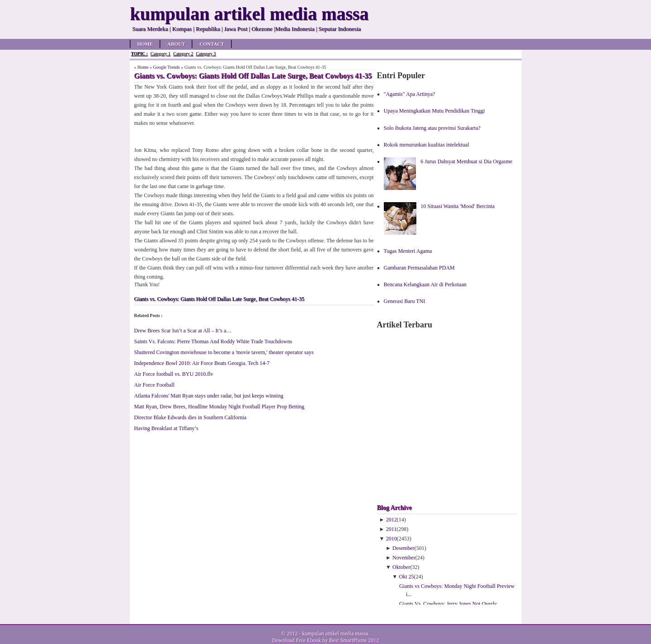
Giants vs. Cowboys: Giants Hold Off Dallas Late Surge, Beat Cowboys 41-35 (219, 299)
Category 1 (160, 54)
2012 (392, 520)
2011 (392, 529)
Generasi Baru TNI (405, 301)
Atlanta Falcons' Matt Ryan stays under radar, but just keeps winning (209, 396)
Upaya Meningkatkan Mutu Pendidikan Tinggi (434, 111)
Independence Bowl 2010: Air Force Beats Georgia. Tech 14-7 (202, 363)
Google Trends (166, 67)
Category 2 (183, 54)
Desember (403, 548)
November (404, 558)
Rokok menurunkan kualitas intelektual (427, 145)
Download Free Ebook (297, 640)
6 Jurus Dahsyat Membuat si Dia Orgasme (466, 161)
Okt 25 (407, 577)
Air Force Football (154, 385)
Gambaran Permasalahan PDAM (419, 268)
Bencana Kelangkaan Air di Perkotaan (425, 284)
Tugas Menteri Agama (408, 251)
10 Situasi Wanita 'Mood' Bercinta (458, 206)
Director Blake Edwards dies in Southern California (191, 417)
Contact (212, 44)
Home (145, 44)
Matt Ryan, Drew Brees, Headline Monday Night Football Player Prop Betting (219, 407)
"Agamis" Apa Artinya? (410, 94)
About (176, 44)
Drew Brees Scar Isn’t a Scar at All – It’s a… (183, 331)
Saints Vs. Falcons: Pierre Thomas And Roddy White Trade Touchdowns (213, 341)
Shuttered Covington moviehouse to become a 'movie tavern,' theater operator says (224, 352)
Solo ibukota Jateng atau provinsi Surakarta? (432, 128)
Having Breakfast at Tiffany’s (166, 428)
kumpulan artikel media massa (335, 634)
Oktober (401, 567)
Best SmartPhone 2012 (354, 640)
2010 (392, 539)
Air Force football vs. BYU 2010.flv (174, 374)
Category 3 (206, 54)
